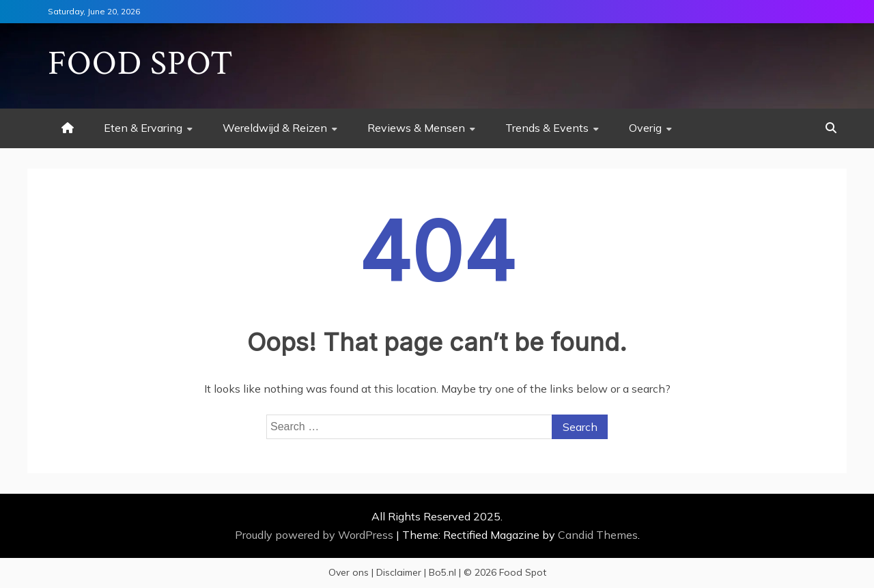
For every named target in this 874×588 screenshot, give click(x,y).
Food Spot (141, 64)
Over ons (349, 572)
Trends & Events (547, 128)
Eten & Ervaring (143, 128)
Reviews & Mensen (416, 128)
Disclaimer (399, 572)
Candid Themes (598, 535)
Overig (645, 128)
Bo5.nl (442, 572)
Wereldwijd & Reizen (275, 128)
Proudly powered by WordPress (315, 535)
